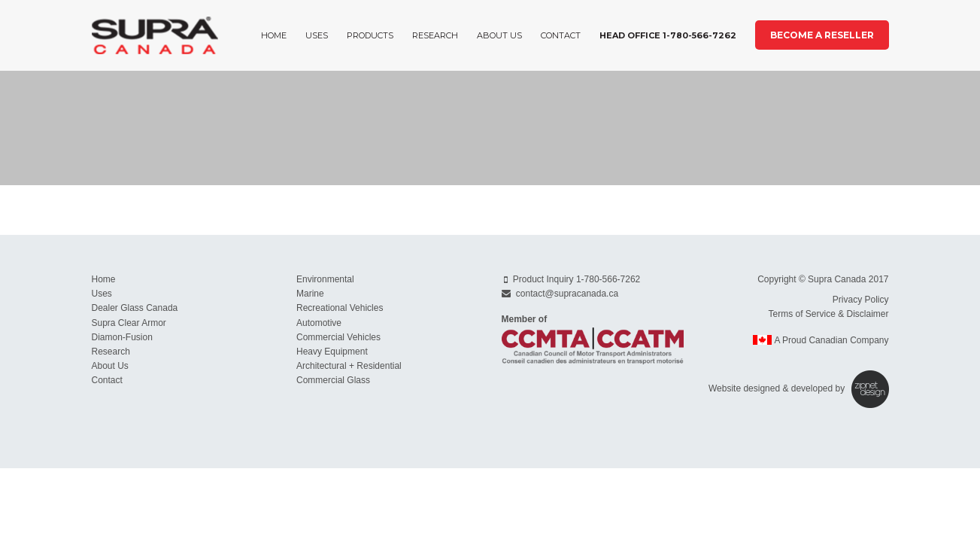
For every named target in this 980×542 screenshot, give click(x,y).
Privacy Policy (861, 300)
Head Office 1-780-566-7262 (668, 35)
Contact (561, 35)
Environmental (325, 279)
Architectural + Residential (349, 366)
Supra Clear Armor (129, 323)
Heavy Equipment (332, 352)
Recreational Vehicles (340, 308)
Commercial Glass (333, 380)
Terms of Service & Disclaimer (828, 314)
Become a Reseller (822, 35)
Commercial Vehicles (338, 337)
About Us (499, 35)
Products (370, 35)
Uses (317, 35)
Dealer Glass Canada (135, 308)
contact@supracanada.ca (567, 294)
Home (274, 35)
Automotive (319, 323)
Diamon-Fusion (122, 337)
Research (435, 35)
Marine (310, 294)
